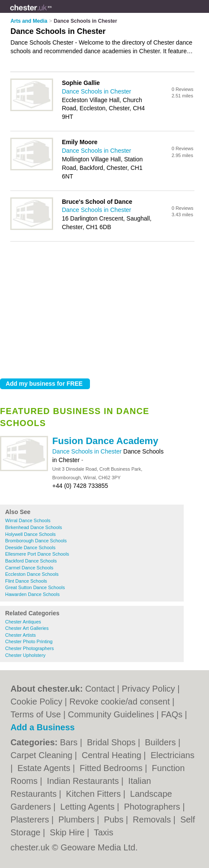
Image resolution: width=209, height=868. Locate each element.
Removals (153, 820)
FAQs (172, 714)
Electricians (173, 755)
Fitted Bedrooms (112, 768)
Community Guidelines (111, 714)
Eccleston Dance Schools (32, 574)
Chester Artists (21, 635)
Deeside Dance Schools (30, 547)
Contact (100, 689)
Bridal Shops (112, 742)
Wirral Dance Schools (28, 520)
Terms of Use (36, 714)
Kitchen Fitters (94, 794)
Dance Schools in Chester (88, 451)
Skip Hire (68, 832)
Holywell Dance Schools (30, 534)
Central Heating (113, 755)
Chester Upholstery (25, 655)
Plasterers (31, 820)
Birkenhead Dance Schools (34, 527)
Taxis (104, 832)
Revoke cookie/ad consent (120, 702)
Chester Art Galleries (27, 628)
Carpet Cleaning (42, 755)
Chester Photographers (30, 648)
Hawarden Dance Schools (32, 594)
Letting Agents (89, 807)
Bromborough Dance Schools (36, 541)
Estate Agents (45, 768)
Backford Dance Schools (31, 561)
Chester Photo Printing (29, 641)
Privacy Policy (148, 689)
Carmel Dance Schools (29, 568)
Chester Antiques (23, 622)
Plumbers (78, 820)
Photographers (153, 807)
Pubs (115, 820)
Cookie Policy (36, 702)
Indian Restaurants (84, 781)
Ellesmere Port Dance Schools (37, 554)
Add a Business (42, 727)
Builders (161, 742)
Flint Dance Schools (26, 581)
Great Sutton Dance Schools (35, 587)
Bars (70, 742)
